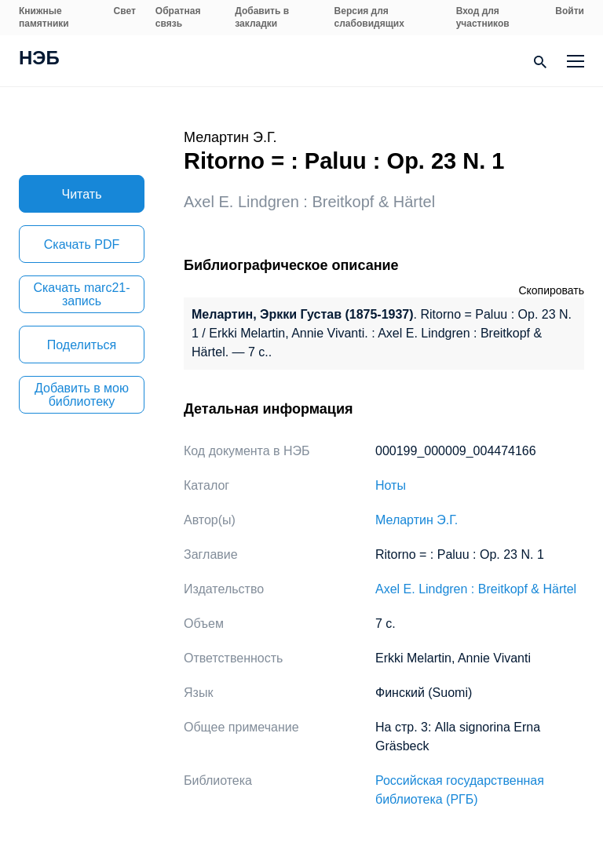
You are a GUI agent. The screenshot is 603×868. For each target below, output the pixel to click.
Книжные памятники (44, 17)
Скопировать (551, 290)
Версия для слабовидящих (369, 17)
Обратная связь (178, 17)
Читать (82, 194)
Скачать (82, 244)
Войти (570, 11)
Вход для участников (483, 17)
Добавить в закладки (262, 17)
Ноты (391, 485)
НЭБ (39, 60)
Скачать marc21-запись (81, 294)
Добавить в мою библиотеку (82, 395)
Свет (125, 11)
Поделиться (82, 345)
